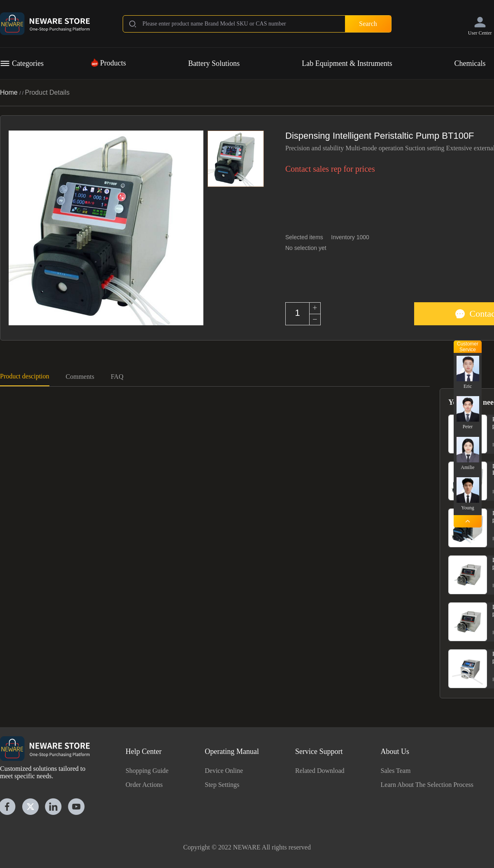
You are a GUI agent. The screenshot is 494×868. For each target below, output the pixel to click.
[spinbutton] (297, 313)
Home (10, 92)
